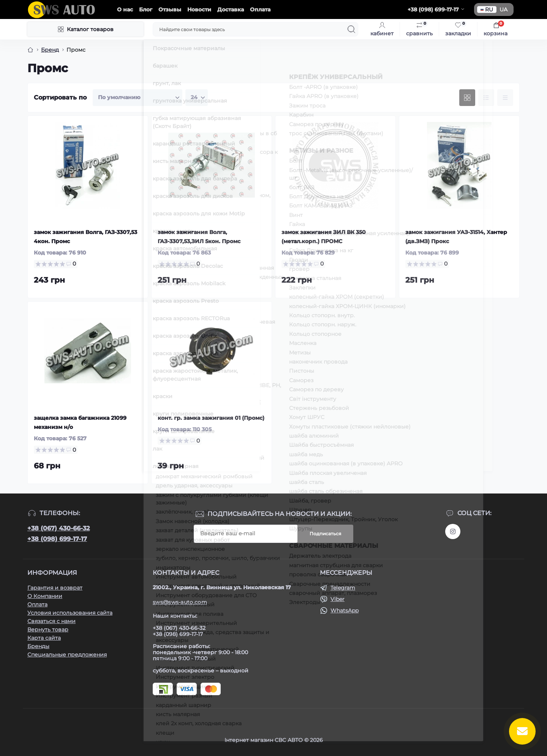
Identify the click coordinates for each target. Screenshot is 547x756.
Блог (146, 9)
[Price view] (505, 98)
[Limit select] (197, 98)
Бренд (50, 50)
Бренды (38, 646)
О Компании (45, 596)
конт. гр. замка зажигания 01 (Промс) (211, 418)
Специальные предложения (67, 655)
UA (504, 9)
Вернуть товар (48, 629)
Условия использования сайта (70, 613)
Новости (199, 9)
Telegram (343, 588)
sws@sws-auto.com (180, 602)
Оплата (260, 9)
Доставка (231, 9)
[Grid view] (467, 98)
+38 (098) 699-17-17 (57, 539)
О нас (125, 9)
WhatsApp (345, 610)
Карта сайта (44, 638)
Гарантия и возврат (55, 588)
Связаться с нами (51, 621)
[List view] (486, 98)
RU (487, 9)
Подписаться (325, 534)
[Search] (351, 29)
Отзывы (170, 9)
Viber (338, 599)
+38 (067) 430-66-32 (58, 528)
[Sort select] (138, 98)
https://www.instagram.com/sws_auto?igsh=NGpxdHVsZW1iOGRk (453, 531)
